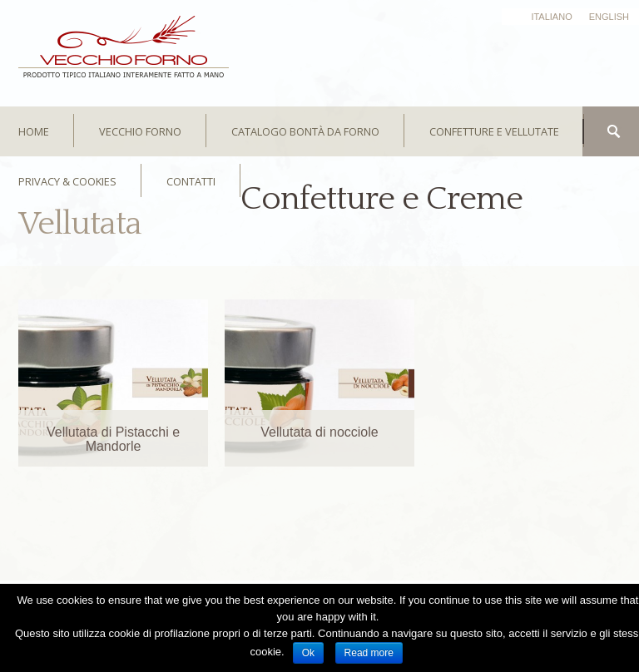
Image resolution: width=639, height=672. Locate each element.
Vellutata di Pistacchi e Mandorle (113, 439)
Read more (369, 653)
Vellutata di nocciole (319, 432)
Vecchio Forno (140, 131)
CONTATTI (191, 181)
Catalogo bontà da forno (305, 131)
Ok (308, 653)
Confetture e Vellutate (494, 131)
